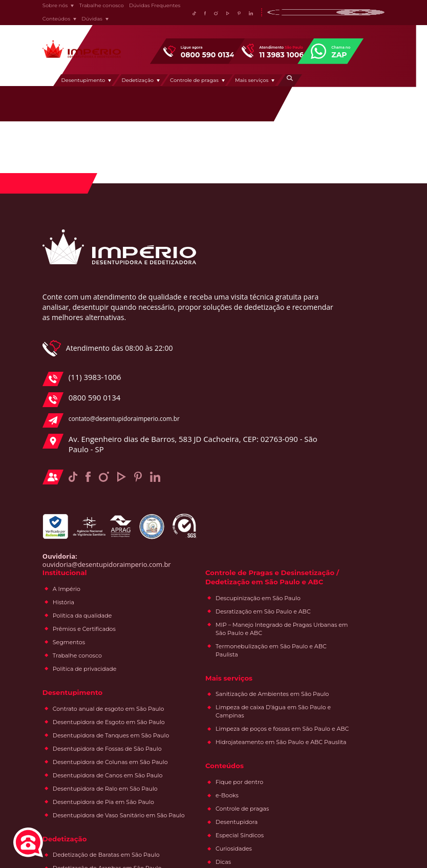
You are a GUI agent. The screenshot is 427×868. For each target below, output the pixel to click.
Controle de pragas (235, 85)
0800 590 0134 (80, 438)
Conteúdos (49, 21)
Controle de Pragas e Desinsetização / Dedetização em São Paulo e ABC (338, 271)
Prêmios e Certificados (231, 312)
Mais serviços (292, 85)
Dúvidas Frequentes (148, 8)
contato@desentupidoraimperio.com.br (100, 458)
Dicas (317, 621)
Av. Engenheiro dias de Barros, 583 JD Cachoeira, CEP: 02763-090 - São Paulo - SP (103, 493)
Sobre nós (48, 8)
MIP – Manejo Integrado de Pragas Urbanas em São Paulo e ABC (348, 355)
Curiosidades (328, 607)
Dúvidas (85, 21)
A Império (213, 272)
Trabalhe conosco (94, 8)
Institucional (212, 255)
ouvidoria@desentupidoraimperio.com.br (100, 620)
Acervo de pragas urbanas (346, 634)
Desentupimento (124, 85)
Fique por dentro (334, 541)
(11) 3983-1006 (80, 417)
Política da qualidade (229, 299)
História (210, 285)
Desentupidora (331, 581)
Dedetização (178, 85)
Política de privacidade (231, 352)
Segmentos (215, 325)
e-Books (321, 554)
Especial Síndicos (334, 594)
